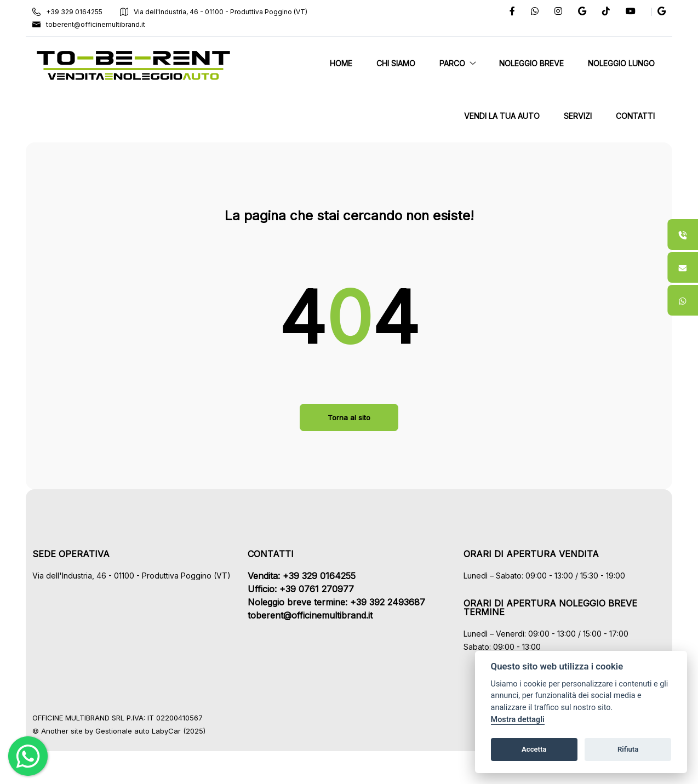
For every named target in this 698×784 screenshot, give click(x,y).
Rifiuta (628, 749)
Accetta (534, 749)
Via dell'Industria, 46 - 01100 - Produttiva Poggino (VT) (221, 12)
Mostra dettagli (518, 720)
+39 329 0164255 (75, 12)
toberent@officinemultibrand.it (96, 24)
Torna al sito (349, 417)
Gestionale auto (130, 731)
